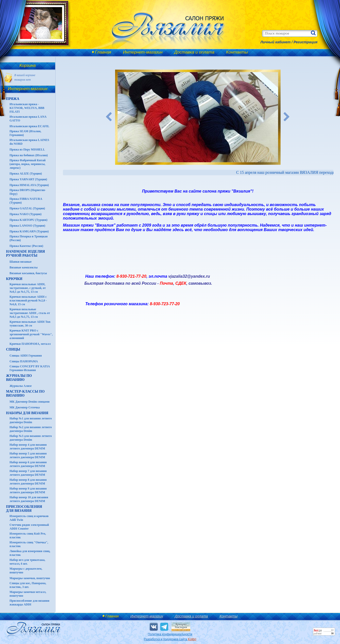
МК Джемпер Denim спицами (29, 402)
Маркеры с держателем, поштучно (26, 571)
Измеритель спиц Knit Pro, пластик (28, 535)
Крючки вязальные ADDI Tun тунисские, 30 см (30, 324)
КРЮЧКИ (14, 279)
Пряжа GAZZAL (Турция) (27, 208)
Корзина (28, 65)
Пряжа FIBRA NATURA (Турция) (26, 201)
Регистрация (306, 42)
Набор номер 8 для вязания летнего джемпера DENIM (28, 482)
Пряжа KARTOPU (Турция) (28, 220)
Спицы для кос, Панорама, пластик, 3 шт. (28, 585)
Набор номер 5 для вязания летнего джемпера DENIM (28, 455)
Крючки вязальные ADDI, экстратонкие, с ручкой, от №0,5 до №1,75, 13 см (28, 288)
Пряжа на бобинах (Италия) (29, 155)
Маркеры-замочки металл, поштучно (28, 594)
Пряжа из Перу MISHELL (27, 149)
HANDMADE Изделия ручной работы (25, 254)
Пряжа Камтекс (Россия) (26, 246)
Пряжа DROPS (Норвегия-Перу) (28, 192)
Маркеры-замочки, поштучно (30, 578)
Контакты (237, 52)
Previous (109, 117)
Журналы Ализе (21, 386)
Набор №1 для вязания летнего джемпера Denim (31, 420)
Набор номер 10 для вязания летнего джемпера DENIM (29, 499)
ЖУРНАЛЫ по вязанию (19, 378)
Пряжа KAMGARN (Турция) (29, 231)
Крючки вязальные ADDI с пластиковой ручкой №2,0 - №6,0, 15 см (28, 300)
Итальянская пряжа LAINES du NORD (29, 142)
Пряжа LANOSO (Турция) (27, 226)
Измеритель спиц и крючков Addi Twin (29, 518)
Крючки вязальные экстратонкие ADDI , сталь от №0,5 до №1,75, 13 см (30, 313)
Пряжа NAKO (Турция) (26, 214)
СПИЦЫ (13, 349)
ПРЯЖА (13, 99)
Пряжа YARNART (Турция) (28, 179)
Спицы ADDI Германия (26, 356)
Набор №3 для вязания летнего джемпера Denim (31, 438)
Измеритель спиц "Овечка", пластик (29, 544)
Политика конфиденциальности (170, 634)
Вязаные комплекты (24, 267)
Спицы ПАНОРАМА (24, 361)
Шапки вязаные (21, 262)
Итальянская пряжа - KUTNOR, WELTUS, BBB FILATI (27, 108)
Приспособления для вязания (24, 509)
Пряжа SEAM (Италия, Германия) (25, 133)
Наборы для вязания (27, 413)
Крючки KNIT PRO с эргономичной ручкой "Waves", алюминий (31, 334)
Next (287, 117)
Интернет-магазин (143, 52)
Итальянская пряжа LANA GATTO (28, 119)
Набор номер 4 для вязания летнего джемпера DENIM (28, 447)
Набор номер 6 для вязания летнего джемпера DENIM (28, 464)
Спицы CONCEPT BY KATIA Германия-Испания (30, 368)
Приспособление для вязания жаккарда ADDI (29, 603)
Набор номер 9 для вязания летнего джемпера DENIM (28, 490)
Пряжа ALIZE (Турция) (26, 174)
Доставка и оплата (194, 52)
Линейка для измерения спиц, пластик (30, 553)
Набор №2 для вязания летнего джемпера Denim (31, 429)
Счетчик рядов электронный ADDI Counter (29, 527)
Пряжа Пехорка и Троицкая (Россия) (29, 238)
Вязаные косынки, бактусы (28, 273)
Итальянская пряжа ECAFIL (29, 126)
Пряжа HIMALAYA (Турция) (29, 185)
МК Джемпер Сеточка (25, 407)
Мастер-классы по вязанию (25, 393)
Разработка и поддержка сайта (170, 639)
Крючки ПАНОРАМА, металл (30, 344)
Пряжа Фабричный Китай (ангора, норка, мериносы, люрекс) (28, 164)
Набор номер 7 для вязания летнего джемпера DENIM (28, 473)
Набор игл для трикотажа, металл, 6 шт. (27, 562)
